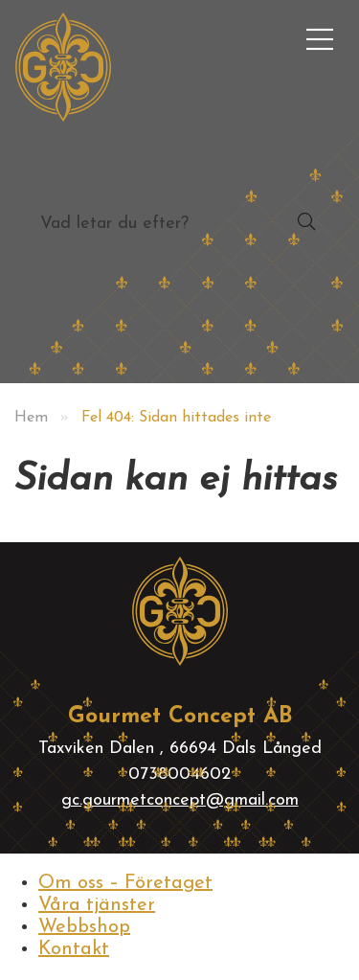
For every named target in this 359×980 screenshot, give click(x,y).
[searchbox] (141, 223)
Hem (31, 418)
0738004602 (179, 775)
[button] (306, 223)
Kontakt (74, 949)
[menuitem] (320, 39)
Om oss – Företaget (125, 883)
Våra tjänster (97, 905)
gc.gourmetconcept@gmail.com (180, 800)
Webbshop (84, 927)
